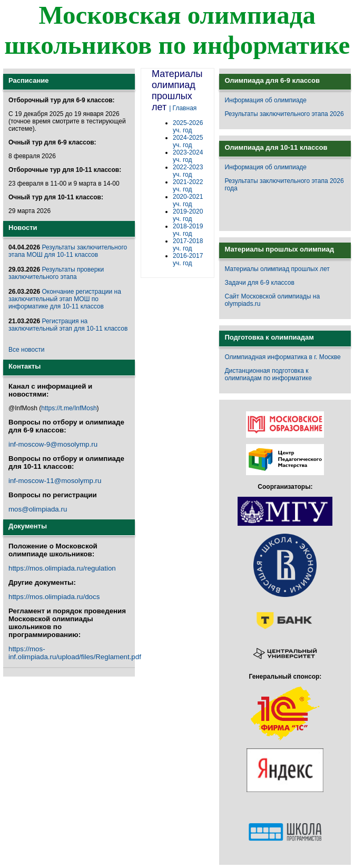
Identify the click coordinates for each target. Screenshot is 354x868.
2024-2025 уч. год (188, 141)
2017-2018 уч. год (188, 245)
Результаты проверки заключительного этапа (56, 273)
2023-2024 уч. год (188, 156)
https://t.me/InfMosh (69, 408)
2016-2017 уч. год (188, 259)
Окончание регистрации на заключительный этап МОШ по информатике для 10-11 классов (65, 299)
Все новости (26, 350)
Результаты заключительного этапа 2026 (284, 114)
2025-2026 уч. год (188, 127)
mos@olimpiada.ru (38, 509)
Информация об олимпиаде (265, 100)
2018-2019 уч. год (188, 230)
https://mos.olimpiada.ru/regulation (62, 568)
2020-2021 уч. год (188, 200)
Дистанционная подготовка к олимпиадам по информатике (268, 374)
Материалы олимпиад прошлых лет (277, 269)
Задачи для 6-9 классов (259, 283)
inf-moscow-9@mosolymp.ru (53, 444)
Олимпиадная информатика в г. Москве (282, 357)
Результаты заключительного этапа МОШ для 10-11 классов (68, 251)
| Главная (183, 108)
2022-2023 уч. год (188, 171)
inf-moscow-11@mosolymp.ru (55, 481)
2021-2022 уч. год (188, 186)
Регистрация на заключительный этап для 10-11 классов (68, 325)
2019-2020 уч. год (188, 215)
